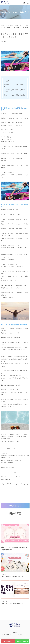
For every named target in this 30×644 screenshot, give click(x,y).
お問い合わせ (8, 641)
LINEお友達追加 (22, 642)
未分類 (26, 26)
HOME (2, 26)
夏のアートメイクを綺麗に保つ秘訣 (14, 95)
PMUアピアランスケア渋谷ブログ (14, 26)
